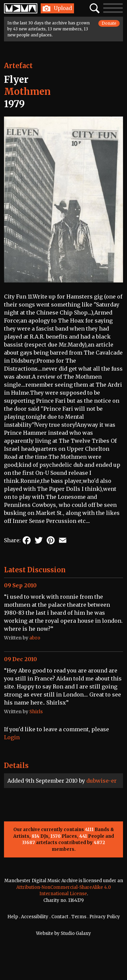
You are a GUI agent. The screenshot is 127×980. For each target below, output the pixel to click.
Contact (60, 917)
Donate (109, 23)
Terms (79, 917)
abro (35, 638)
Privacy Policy (105, 917)
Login (12, 737)
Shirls (36, 712)
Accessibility (35, 917)
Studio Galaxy (76, 933)
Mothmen (27, 91)
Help (13, 917)
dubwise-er (101, 781)
